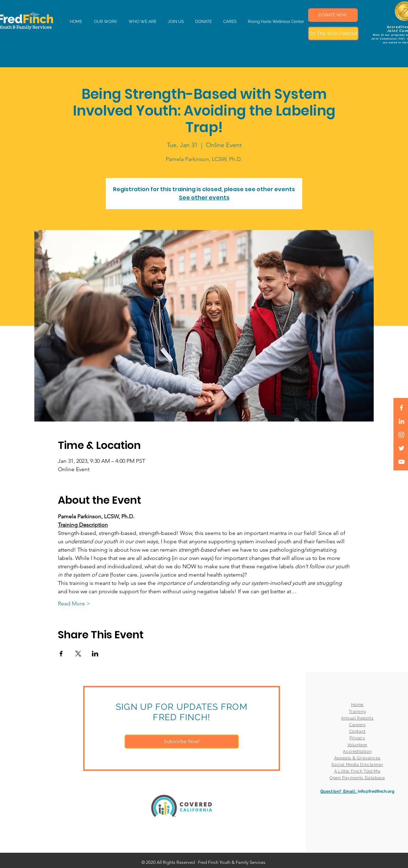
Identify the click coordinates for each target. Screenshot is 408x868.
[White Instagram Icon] (401, 435)
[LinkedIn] (401, 421)
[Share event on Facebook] (61, 654)
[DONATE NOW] (333, 15)
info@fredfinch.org (376, 791)
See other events (204, 198)
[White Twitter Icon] (401, 448)
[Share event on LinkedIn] (95, 654)
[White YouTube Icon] (401, 462)
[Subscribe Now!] (182, 742)
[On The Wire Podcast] (333, 33)
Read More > (74, 603)
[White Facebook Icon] (401, 408)
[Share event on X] (78, 654)
